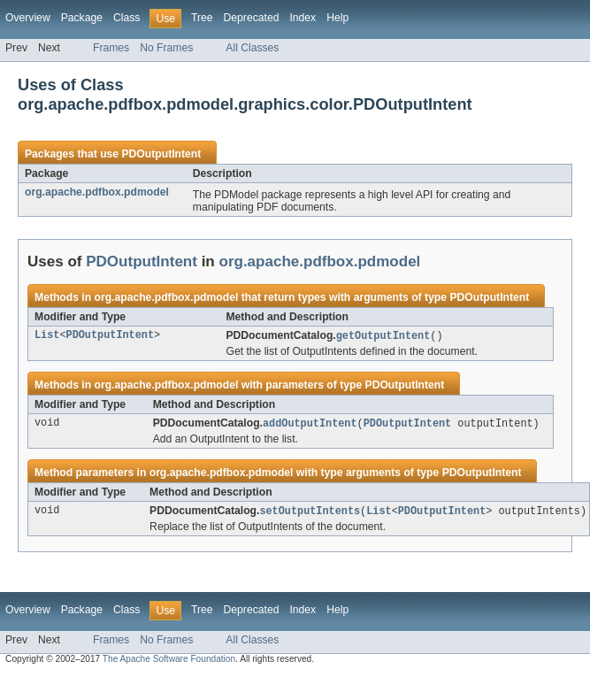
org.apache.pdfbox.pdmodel (97, 192)
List (47, 336)
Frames (111, 48)
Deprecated (252, 18)
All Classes (252, 48)
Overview (28, 18)
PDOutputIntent (161, 154)
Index (303, 18)
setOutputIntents (310, 513)
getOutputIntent (383, 336)
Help (337, 18)
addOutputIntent (310, 425)
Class (126, 18)
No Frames (166, 48)
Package (82, 18)
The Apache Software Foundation (169, 662)
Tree (202, 18)
